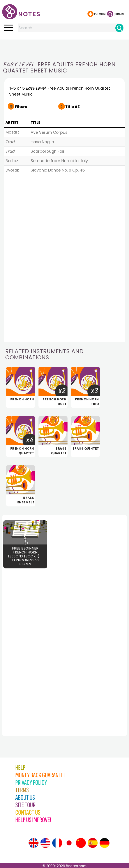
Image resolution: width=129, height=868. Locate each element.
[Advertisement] (65, 48)
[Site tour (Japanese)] (69, 843)
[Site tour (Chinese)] (81, 843)
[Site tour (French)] (57, 843)
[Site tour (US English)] (45, 843)
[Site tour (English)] (34, 843)
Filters (21, 107)
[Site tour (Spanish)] (93, 843)
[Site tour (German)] (104, 843)
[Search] (119, 28)
